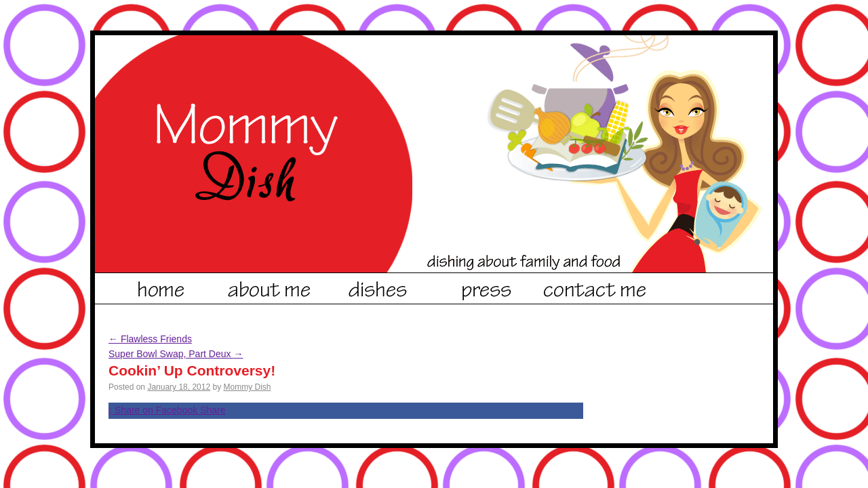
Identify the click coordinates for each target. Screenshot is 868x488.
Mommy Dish (248, 387)
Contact (595, 287)
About (270, 287)
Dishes (378, 287)
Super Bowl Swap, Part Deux (176, 354)
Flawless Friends (150, 339)
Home (161, 287)
